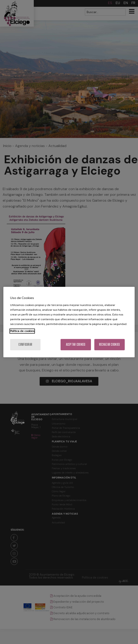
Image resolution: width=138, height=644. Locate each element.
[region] (69, 322)
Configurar (25, 344)
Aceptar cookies (76, 344)
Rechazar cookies (109, 344)
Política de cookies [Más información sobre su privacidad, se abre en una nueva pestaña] (22, 331)
